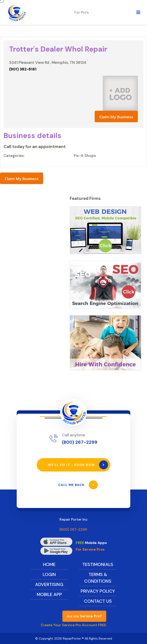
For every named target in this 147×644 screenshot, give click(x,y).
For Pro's (82, 12)
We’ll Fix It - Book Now (78, 465)
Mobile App (49, 594)
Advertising (49, 584)
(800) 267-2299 (80, 442)
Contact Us (98, 601)
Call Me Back (78, 485)
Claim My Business (116, 117)
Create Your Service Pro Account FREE (73, 625)
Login (49, 574)
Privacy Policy (98, 591)
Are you (84, 616)
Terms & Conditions (98, 578)
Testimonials (98, 564)
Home (49, 564)
